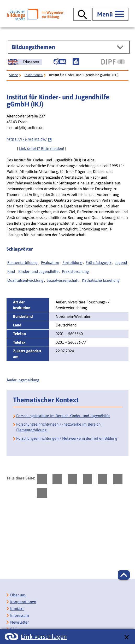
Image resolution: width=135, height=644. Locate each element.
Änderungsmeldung (23, 380)
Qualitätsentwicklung (25, 280)
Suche (14, 75)
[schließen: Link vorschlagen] (127, 638)
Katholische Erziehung (101, 280)
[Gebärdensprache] (60, 61)
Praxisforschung (75, 271)
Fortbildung (72, 262)
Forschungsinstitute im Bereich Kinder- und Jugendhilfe (63, 416)
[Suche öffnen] (82, 14)
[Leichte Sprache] (76, 61)
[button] (124, 575)
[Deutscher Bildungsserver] (35, 14)
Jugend (121, 262)
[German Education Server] (25, 62)
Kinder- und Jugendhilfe (38, 271)
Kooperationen (23, 602)
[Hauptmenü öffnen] (110, 14)
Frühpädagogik (99, 262)
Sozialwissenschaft (63, 280)
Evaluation (50, 262)
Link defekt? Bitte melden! (42, 148)
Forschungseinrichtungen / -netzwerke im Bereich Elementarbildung (58, 427)
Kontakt (17, 609)
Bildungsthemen (33, 47)
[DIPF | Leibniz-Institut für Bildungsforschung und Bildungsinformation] (113, 62)
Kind (11, 271)
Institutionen (34, 75)
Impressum (20, 615)
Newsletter (19, 622)
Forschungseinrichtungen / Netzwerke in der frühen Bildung (67, 438)
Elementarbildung (22, 262)
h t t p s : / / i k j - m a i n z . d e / (29, 139)
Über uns (18, 595)
